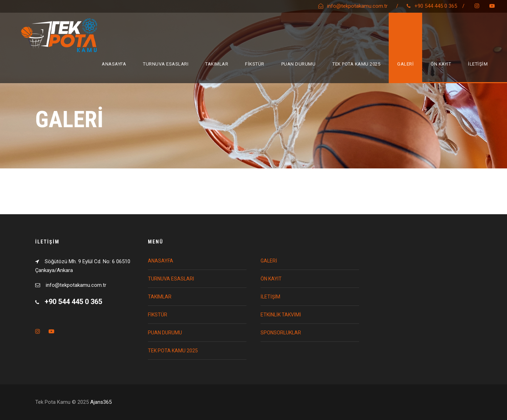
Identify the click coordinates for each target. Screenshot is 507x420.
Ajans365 (101, 402)
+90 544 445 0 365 (436, 6)
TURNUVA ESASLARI (166, 64)
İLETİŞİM (478, 64)
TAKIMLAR (217, 64)
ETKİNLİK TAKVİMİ (281, 315)
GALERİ (405, 64)
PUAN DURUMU (299, 64)
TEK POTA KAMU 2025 (356, 64)
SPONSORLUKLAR (281, 333)
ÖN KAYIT (441, 64)
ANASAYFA (114, 64)
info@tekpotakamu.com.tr (357, 6)
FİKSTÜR (255, 64)
